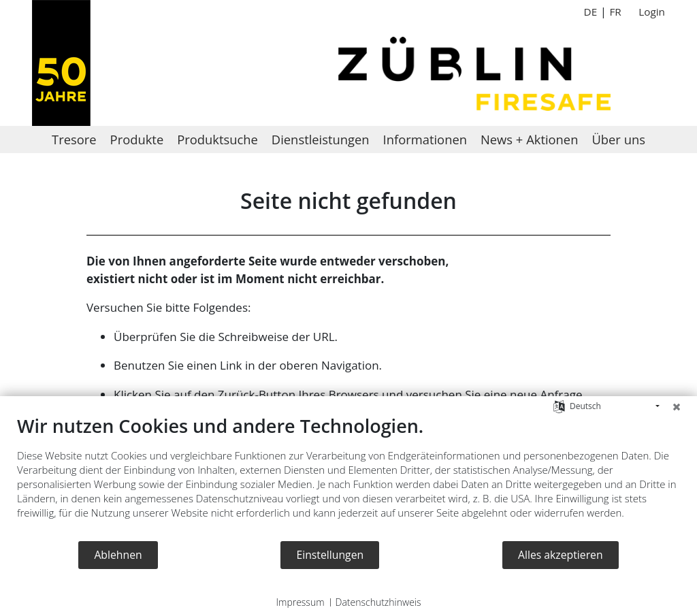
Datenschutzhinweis (378, 602)
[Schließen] (677, 406)
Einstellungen (330, 555)
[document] (348, 477)
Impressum (300, 602)
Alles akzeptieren (561, 555)
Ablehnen (118, 555)
